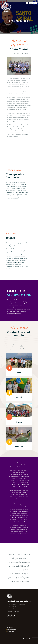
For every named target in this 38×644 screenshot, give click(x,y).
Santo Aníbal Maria (12, 629)
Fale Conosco (11, 632)
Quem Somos (11, 625)
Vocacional (10, 627)
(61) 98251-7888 (15, 612)
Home (9, 623)
